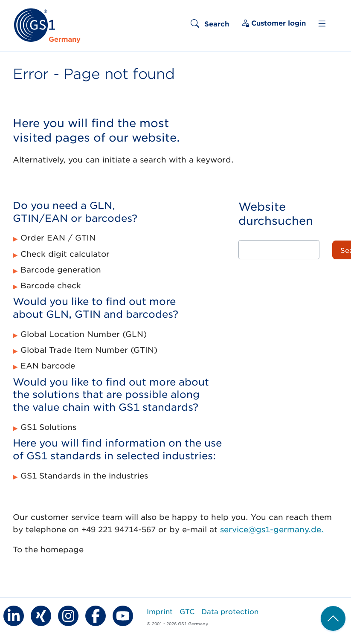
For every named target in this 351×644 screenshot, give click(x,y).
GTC (187, 611)
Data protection (230, 611)
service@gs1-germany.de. (272, 529)
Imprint (160, 611)
